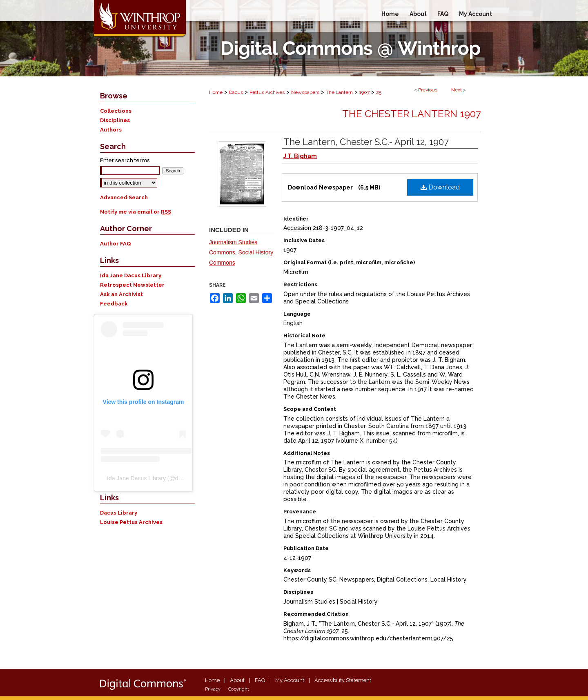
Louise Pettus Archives (131, 522)
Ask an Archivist (121, 294)
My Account (290, 680)
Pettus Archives (267, 92)
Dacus (236, 92)
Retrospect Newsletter (132, 285)
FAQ (260, 680)
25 (379, 92)
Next (457, 90)
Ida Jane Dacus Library (131, 275)
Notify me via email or (136, 212)
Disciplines (115, 120)
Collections (116, 111)
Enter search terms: (125, 160)
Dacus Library (119, 513)
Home (216, 92)
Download (440, 187)
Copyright (239, 689)
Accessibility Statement (343, 680)
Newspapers (305, 92)
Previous (428, 90)
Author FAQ (116, 244)
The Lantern (339, 92)
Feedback (114, 304)
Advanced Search (124, 197)
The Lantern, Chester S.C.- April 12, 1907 (366, 142)
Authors (111, 130)
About (237, 680)
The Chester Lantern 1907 (412, 114)
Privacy (213, 689)
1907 (364, 92)
